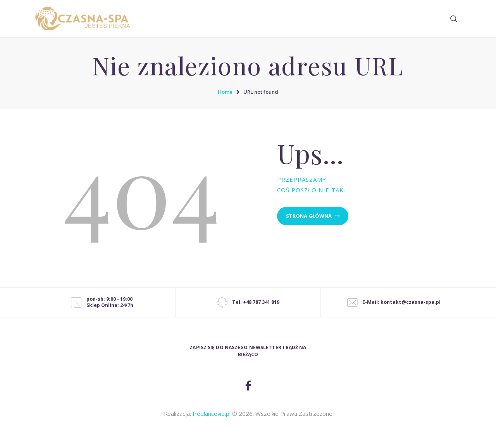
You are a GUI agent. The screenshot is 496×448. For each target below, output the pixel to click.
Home (225, 92)
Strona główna (309, 216)
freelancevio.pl (212, 414)
